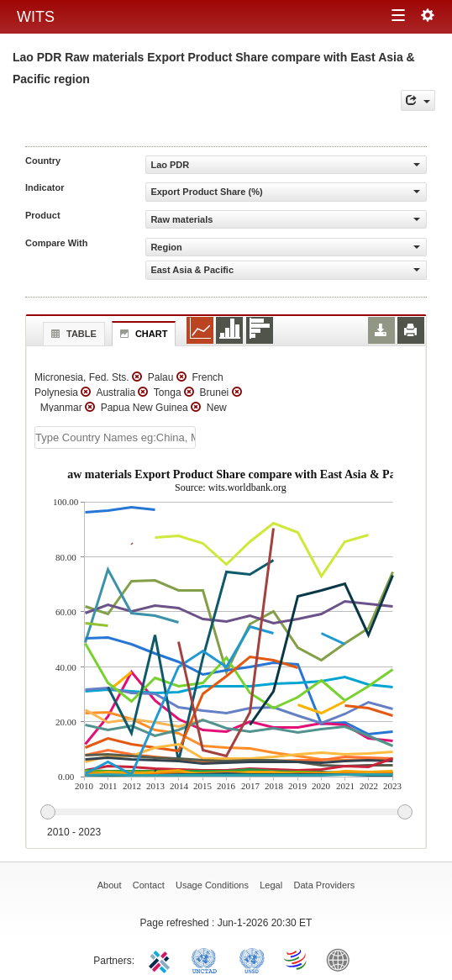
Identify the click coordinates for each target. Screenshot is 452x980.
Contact (149, 885)
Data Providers (325, 885)
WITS (36, 17)
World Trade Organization (297, 959)
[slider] (226, 813)
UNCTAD (208, 959)
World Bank (342, 959)
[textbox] (115, 437)
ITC (162, 959)
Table (72, 334)
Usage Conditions (212, 885)
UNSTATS (252, 959)
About (110, 885)
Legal (271, 885)
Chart (142, 334)
